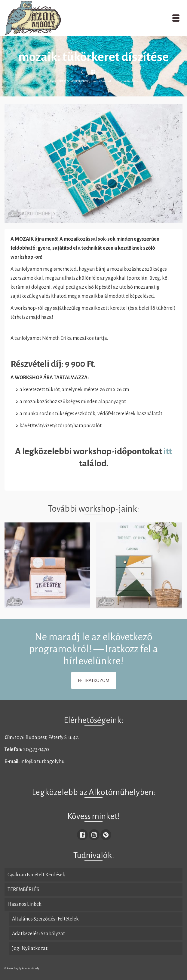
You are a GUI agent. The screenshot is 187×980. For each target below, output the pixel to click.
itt (167, 451)
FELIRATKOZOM (94, 680)
